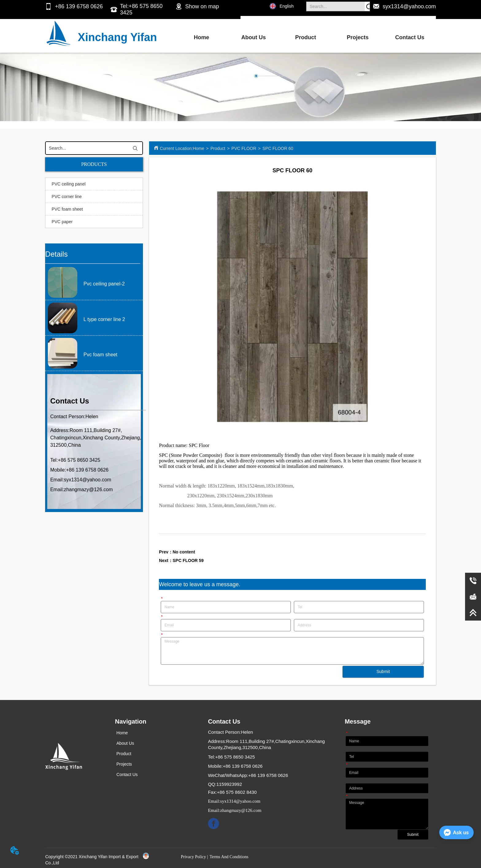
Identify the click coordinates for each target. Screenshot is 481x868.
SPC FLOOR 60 (278, 148)
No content (184, 552)
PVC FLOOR (244, 148)
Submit (383, 671)
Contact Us (410, 37)
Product (306, 37)
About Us (253, 37)
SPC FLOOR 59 (188, 560)
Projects (358, 37)
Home (202, 37)
